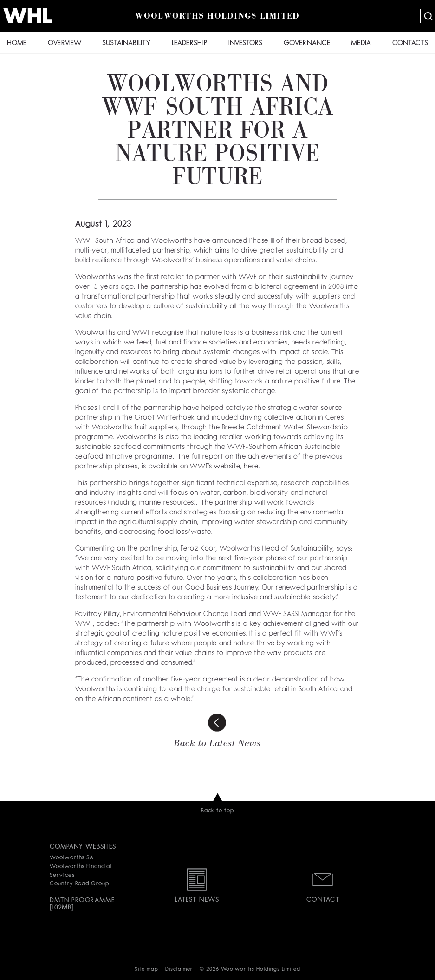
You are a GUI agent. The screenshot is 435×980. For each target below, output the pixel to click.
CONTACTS (410, 43)
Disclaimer (179, 970)
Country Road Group (79, 884)
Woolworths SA (72, 858)
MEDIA (361, 43)
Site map (146, 970)
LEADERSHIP (189, 43)
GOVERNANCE (307, 43)
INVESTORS (245, 43)
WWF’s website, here (224, 467)
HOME (17, 43)
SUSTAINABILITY (126, 43)
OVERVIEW (65, 43)
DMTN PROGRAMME (82, 900)
